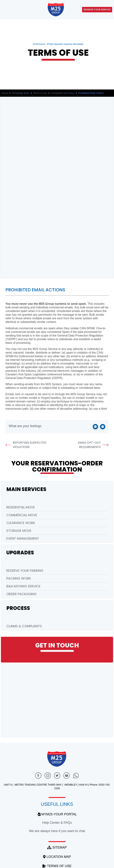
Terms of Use (40, 93)
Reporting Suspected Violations (26, 445)
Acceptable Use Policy (63, 93)
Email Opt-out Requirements (93, 445)
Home (5, 93)
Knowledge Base (21, 93)
